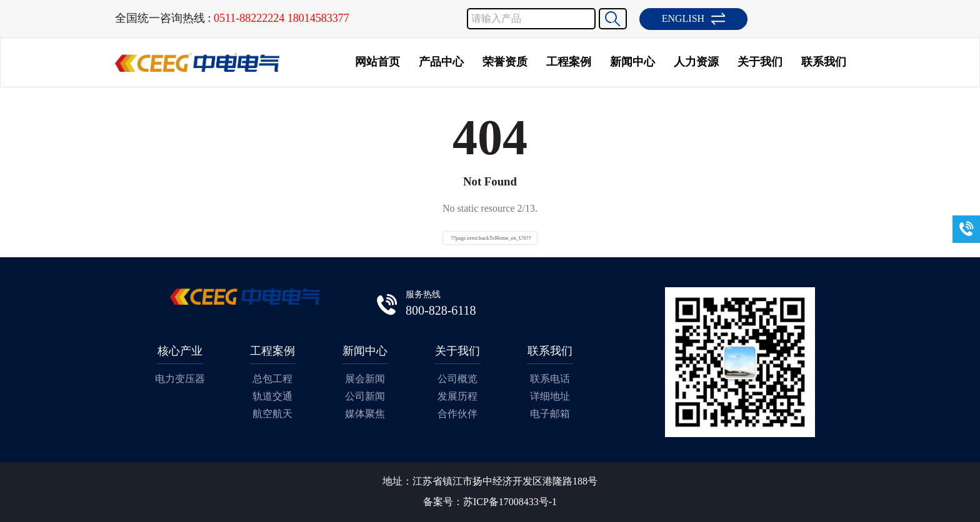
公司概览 (457, 379)
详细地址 (550, 396)
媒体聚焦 (365, 414)
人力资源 (696, 62)
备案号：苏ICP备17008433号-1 (490, 502)
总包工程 (272, 379)
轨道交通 (272, 396)
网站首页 (377, 62)
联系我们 (824, 62)
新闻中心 (632, 62)
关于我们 (760, 62)
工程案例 (569, 62)
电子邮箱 (550, 414)
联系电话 (550, 379)
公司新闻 (365, 396)
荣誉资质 (505, 62)
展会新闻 (365, 379)
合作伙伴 (457, 414)
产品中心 (441, 62)
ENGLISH (693, 19)
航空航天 (272, 414)
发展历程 (457, 396)
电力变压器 (180, 379)
